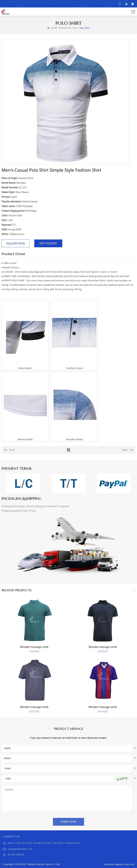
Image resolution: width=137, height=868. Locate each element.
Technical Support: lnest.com (119, 864)
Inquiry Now (16, 244)
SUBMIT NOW (68, 822)
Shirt (75, 28)
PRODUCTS (65, 28)
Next (128, 450)
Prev (9, 450)
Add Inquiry (48, 243)
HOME (54, 28)
